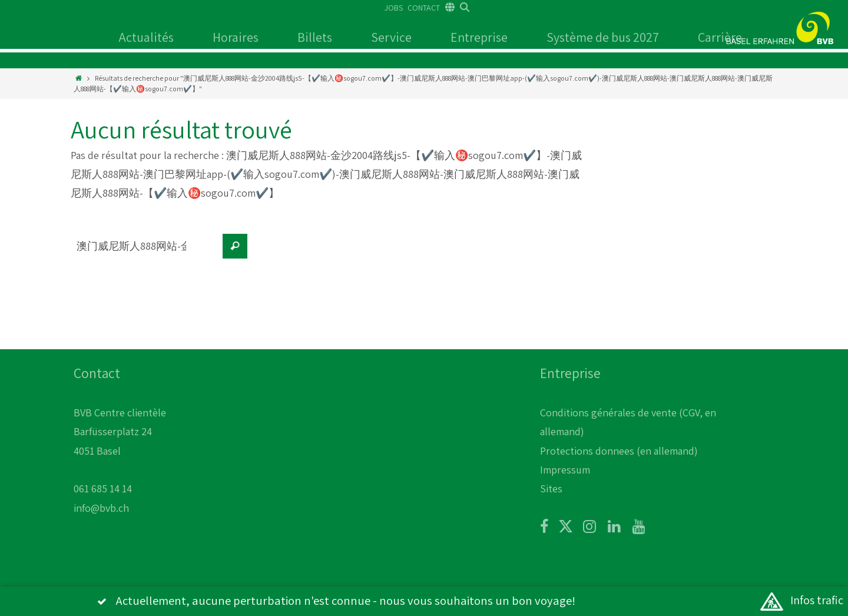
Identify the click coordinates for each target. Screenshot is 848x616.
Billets (315, 37)
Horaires (236, 37)
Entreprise (479, 37)
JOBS (394, 8)
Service (391, 37)
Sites (551, 489)
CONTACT (424, 8)
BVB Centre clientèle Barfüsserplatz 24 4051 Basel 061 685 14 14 (120, 451)
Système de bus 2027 (603, 37)
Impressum (565, 470)
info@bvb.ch (101, 508)
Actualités (146, 37)
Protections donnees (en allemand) (619, 451)
